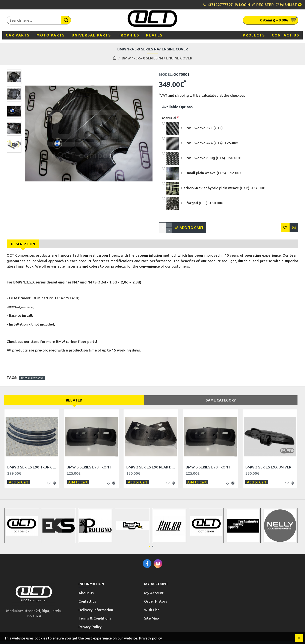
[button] (149, 539)
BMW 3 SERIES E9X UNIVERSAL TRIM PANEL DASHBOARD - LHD (271, 462)
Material (169, 118)
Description (23, 244)
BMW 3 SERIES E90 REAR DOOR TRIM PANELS (152, 462)
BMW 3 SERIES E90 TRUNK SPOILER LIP (33, 462)
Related (74, 395)
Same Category (221, 395)
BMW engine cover (32, 372)
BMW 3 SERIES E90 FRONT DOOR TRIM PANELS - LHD (92, 462)
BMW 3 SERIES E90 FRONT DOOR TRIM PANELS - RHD (211, 462)
